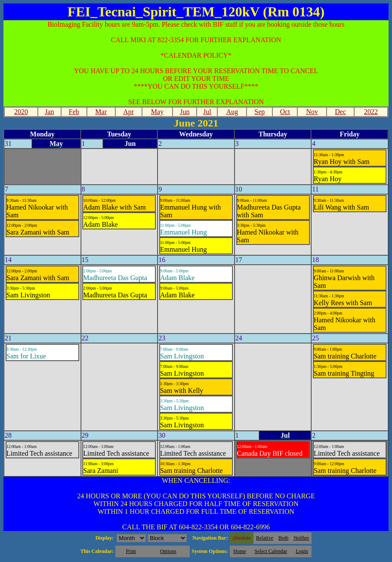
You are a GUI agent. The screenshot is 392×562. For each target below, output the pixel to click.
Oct (285, 112)
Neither (301, 538)
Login (302, 551)
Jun (185, 112)
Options (168, 551)
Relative (265, 538)
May (157, 112)
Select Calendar (271, 551)
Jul (207, 112)
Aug (232, 112)
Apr (128, 112)
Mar (101, 112)
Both (283, 538)
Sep (259, 112)
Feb (74, 112)
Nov (312, 112)
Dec (340, 112)
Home (239, 551)
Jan (49, 112)
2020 (21, 112)
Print (131, 551)
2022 (371, 112)
